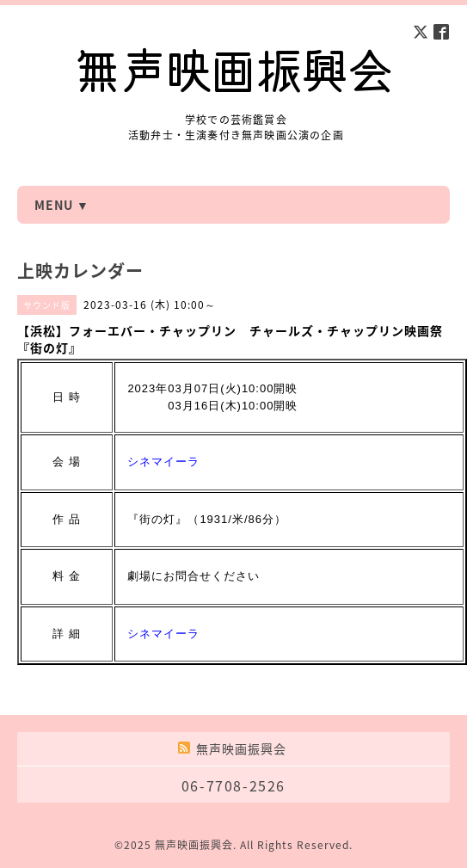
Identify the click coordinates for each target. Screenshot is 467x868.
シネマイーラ (163, 462)
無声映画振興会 (194, 845)
